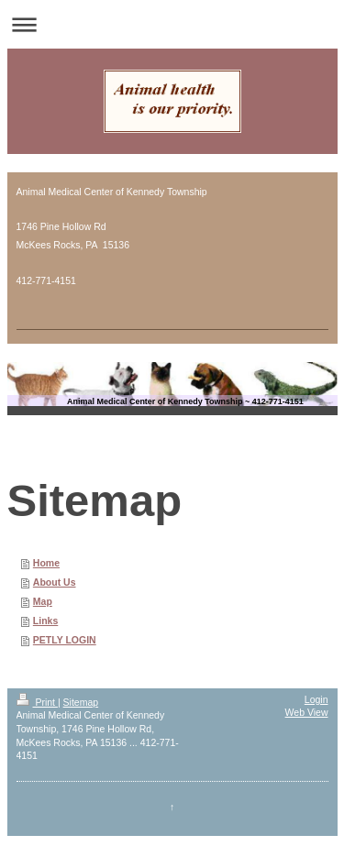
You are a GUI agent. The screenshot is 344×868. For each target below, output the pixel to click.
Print (37, 702)
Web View (307, 712)
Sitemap (81, 702)
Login (316, 699)
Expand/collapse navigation (172, 24)
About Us (55, 582)
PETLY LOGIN (65, 640)
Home (46, 563)
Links (45, 621)
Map (43, 601)
